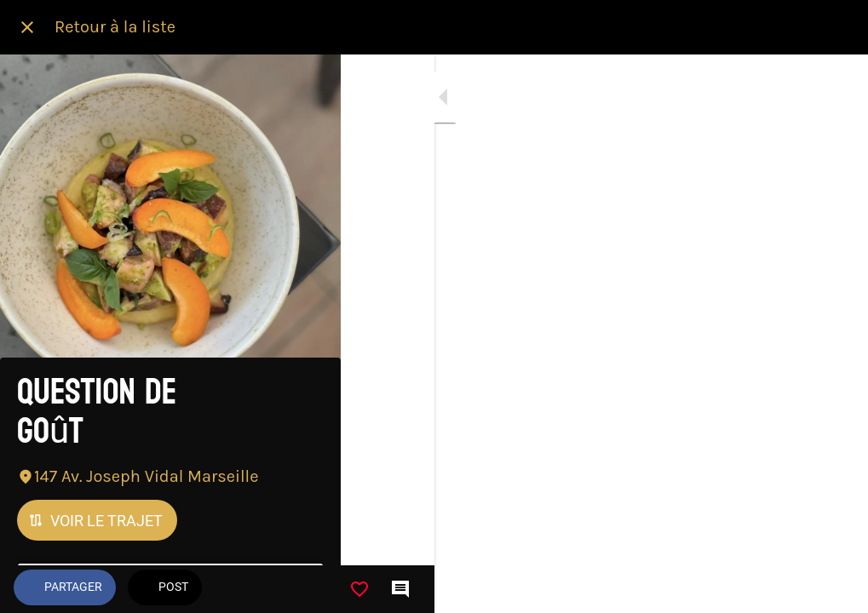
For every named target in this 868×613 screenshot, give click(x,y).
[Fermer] (27, 27)
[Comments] (834, 589)
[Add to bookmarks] (793, 589)
